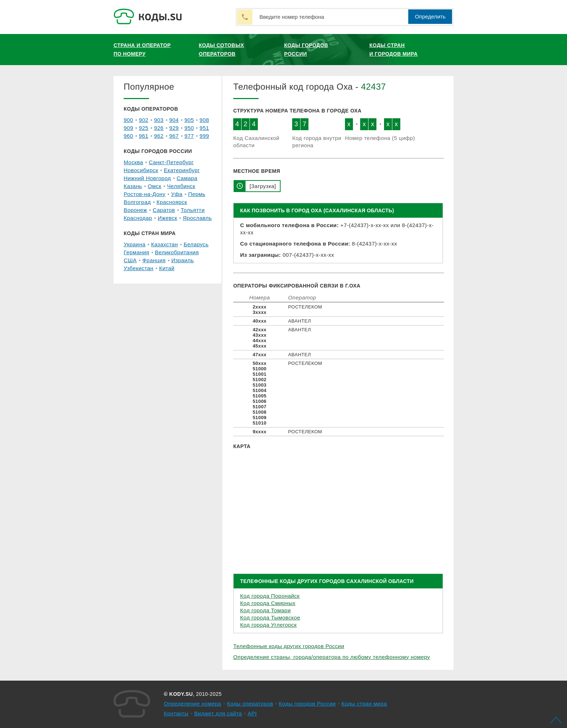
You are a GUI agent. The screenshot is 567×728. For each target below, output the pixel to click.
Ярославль (197, 218)
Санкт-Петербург (171, 162)
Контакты (176, 713)
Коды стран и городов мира (394, 50)
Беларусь (196, 244)
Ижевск (167, 218)
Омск (154, 186)
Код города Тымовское (270, 618)
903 (159, 120)
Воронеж (135, 210)
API (252, 713)
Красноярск (172, 202)
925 (144, 128)
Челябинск (181, 186)
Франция (154, 260)
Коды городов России (306, 50)
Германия (137, 252)
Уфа (177, 194)
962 (159, 136)
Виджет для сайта (218, 713)
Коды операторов (250, 704)
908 (204, 120)
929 (174, 128)
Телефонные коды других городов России (289, 646)
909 (128, 128)
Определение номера (193, 704)
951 (204, 128)
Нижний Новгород (147, 178)
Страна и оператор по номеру (142, 50)
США (130, 260)
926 (159, 128)
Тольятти (193, 210)
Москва (133, 162)
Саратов (164, 210)
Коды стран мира (364, 704)
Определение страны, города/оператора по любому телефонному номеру (332, 657)
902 (144, 120)
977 (189, 136)
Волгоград (137, 202)
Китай (167, 268)
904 (174, 120)
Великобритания (177, 252)
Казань (133, 186)
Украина (135, 244)
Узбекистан (138, 268)
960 (128, 136)
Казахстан (165, 244)
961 (144, 136)
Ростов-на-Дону (144, 194)
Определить (430, 16)
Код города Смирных (268, 603)
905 (189, 120)
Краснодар (138, 218)
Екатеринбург (182, 170)
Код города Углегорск (268, 625)
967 (174, 136)
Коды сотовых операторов (221, 50)
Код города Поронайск (270, 596)
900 (128, 120)
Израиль (183, 260)
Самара (187, 178)
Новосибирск (141, 170)
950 (189, 128)
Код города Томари (265, 610)
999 (204, 136)
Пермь (197, 194)
